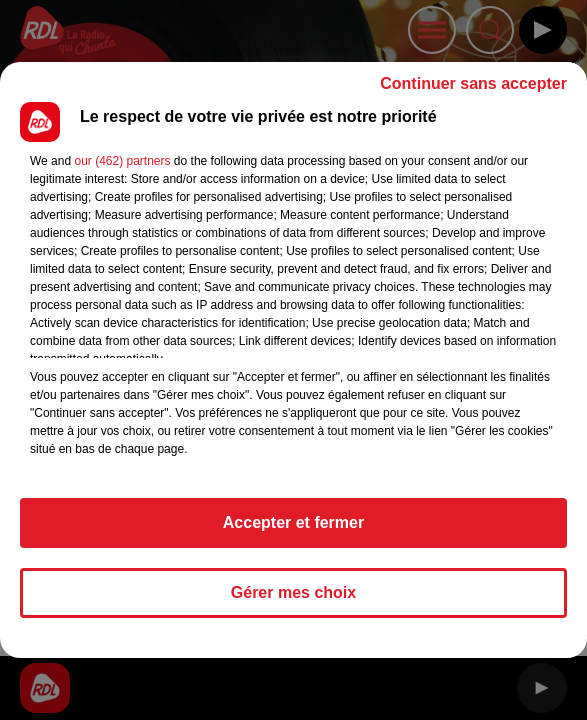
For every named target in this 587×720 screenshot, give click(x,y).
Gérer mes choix (293, 592)
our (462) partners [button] (122, 161)
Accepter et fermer (293, 522)
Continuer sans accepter (473, 83)
